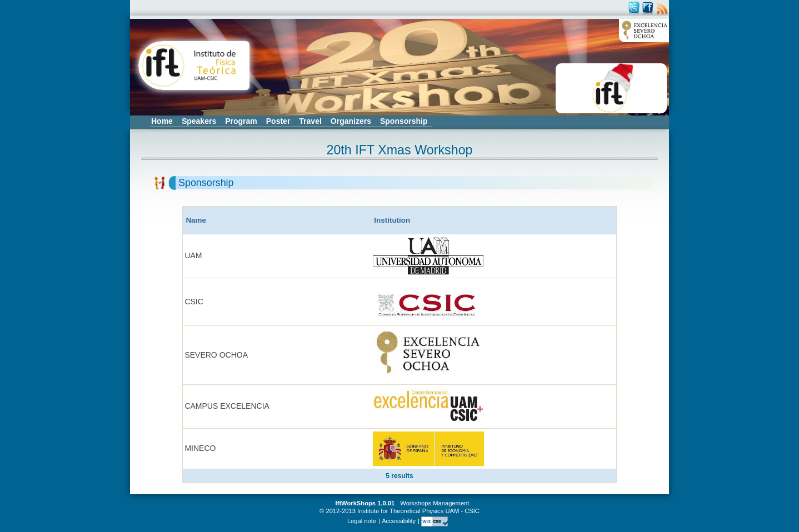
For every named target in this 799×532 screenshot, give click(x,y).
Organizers (351, 121)
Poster (278, 121)
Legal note (362, 521)
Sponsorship (404, 121)
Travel (310, 121)
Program (241, 121)
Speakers (199, 121)
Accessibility (399, 521)
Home (162, 121)
